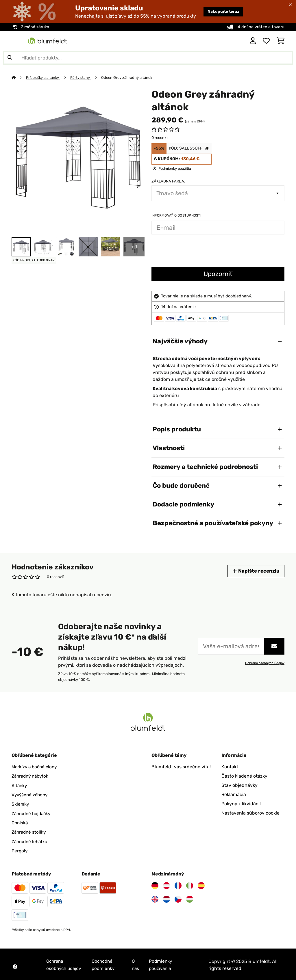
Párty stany (82, 78)
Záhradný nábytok (32, 776)
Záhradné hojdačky (33, 813)
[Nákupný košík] (281, 41)
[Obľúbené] (266, 41)
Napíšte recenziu (255, 571)
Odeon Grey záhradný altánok (128, 78)
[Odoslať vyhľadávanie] (10, 58)
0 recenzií (160, 138)
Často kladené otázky (244, 776)
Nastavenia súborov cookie (250, 813)
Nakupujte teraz (222, 11)
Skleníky (21, 804)
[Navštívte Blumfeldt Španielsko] (201, 885)
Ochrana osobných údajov (264, 663)
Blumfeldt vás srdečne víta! (181, 767)
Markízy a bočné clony (36, 767)
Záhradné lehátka (31, 841)
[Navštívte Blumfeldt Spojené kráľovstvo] (155, 898)
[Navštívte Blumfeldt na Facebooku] (15, 966)
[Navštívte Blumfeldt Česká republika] (178, 898)
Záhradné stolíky (30, 831)
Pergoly (20, 850)
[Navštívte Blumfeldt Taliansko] (190, 885)
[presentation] (195, 251)
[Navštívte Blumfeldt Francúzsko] (178, 885)
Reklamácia (234, 794)
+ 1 (134, 247)
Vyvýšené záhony (31, 794)
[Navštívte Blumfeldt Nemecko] (155, 885)
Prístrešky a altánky (44, 78)
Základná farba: (168, 181)
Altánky (20, 785)
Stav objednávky (239, 785)
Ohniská (20, 822)
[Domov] (19, 78)
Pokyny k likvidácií (241, 804)
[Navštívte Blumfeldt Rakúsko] (166, 885)
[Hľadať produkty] (148, 58)
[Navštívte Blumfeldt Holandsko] (166, 898)
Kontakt (230, 767)
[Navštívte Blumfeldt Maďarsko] (190, 898)
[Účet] (253, 41)
